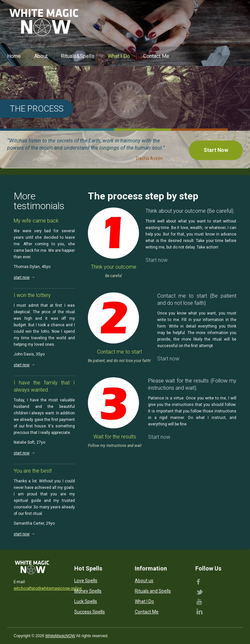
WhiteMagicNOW (60, 636)
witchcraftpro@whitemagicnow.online (48, 588)
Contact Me (156, 56)
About (41, 56)
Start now (157, 260)
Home (14, 56)
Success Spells (90, 612)
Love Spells (86, 581)
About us (144, 581)
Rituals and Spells (153, 591)
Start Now (216, 150)
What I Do (119, 56)
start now (22, 277)
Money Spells (88, 591)
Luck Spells (86, 601)
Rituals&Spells (78, 56)
